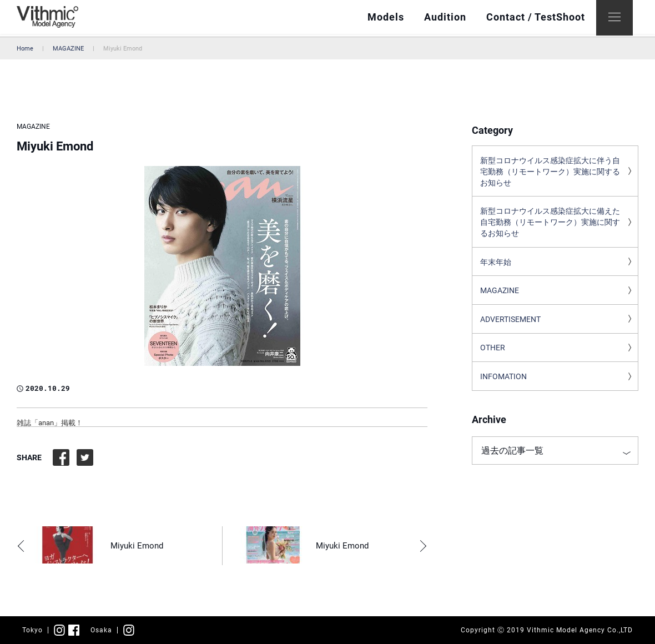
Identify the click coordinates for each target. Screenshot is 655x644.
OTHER (493, 355)
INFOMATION (503, 384)
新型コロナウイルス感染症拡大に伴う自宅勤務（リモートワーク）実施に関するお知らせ (550, 173)
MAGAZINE (68, 49)
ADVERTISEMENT (510, 325)
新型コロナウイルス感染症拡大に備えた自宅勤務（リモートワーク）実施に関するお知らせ (550, 225)
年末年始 (496, 266)
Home (25, 49)
